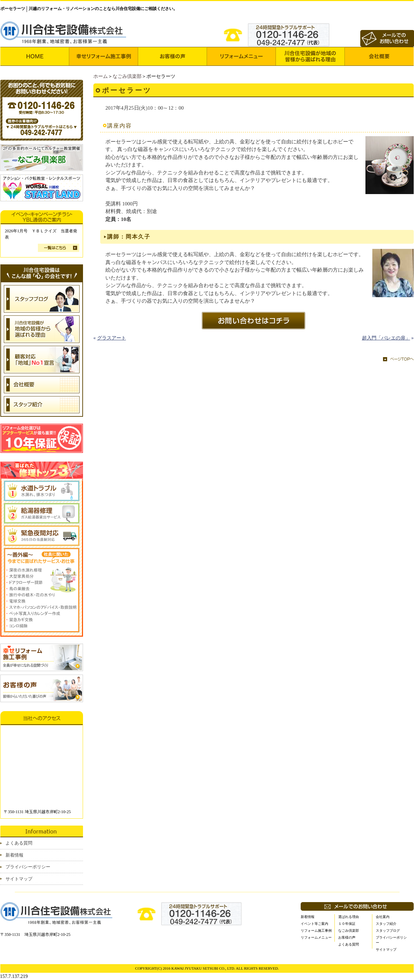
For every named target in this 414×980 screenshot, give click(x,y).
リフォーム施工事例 (316, 931)
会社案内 (383, 917)
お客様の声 (347, 937)
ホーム (101, 76)
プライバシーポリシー (28, 867)
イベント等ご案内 (314, 924)
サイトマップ (19, 879)
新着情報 (14, 855)
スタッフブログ (388, 931)
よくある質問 (19, 843)
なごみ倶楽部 (127, 76)
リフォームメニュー (316, 937)
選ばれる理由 (349, 917)
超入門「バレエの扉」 (386, 338)
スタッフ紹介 (386, 924)
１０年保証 (347, 924)
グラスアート (112, 338)
